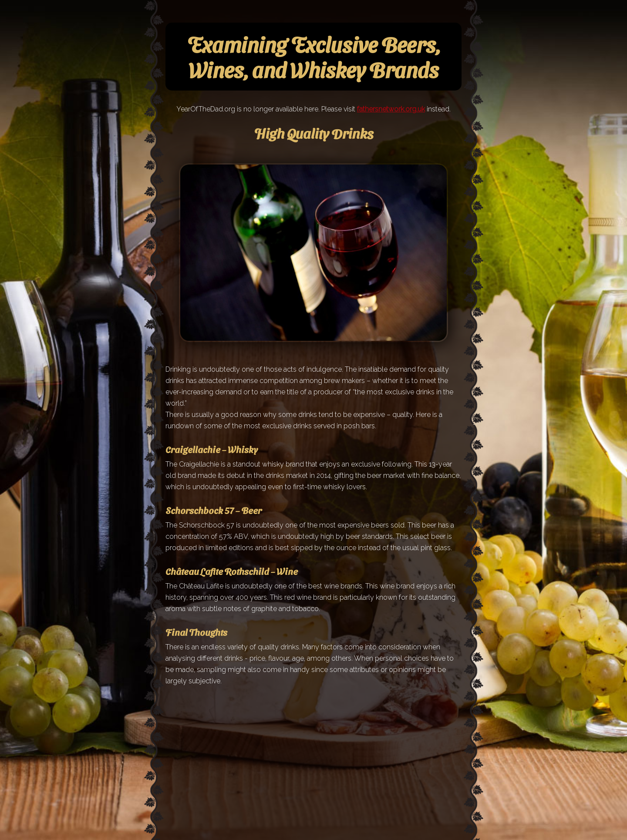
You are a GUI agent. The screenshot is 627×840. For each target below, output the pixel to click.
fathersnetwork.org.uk (391, 109)
